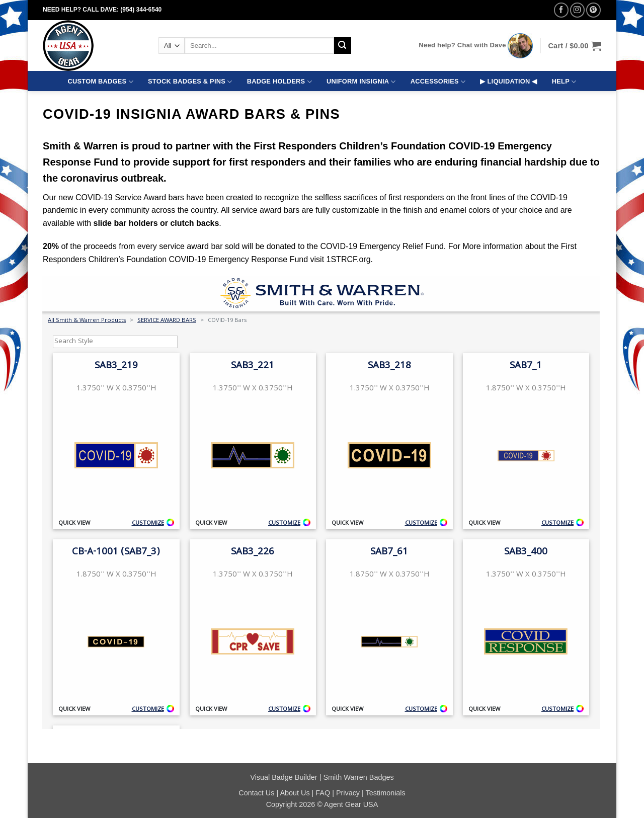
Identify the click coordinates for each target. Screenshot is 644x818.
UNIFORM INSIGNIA (361, 82)
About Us (295, 793)
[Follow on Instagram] (577, 10)
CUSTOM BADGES (101, 82)
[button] (575, 46)
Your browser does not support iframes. (321, 503)
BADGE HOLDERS (279, 82)
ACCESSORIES (438, 82)
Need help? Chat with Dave (462, 45)
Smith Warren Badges (358, 777)
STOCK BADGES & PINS (190, 82)
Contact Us (256, 793)
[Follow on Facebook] (561, 10)
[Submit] (343, 46)
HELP (564, 82)
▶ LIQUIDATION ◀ (508, 81)
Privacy (348, 793)
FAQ (323, 793)
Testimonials (386, 793)
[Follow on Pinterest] (593, 10)
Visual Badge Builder (284, 777)
